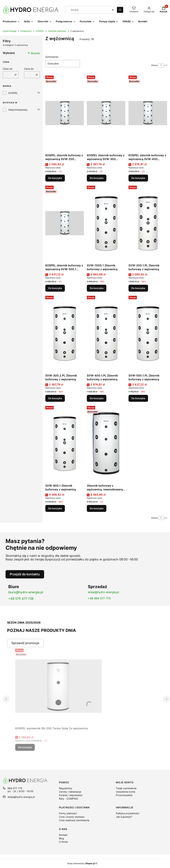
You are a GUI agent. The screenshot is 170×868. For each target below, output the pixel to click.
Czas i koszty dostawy (72, 817)
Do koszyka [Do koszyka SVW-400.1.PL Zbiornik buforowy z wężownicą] (97, 398)
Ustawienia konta (126, 792)
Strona (154, 65)
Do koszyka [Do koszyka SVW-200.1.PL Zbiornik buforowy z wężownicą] (138, 288)
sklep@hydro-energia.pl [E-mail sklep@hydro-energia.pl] (21, 797)
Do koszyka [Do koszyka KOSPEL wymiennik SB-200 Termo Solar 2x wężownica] (25, 747)
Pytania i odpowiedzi (71, 795)
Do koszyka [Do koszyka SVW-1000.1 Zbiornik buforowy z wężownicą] (97, 288)
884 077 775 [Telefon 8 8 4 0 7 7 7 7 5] (15, 788)
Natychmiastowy (18, 110)
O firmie (63, 842)
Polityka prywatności (128, 813)
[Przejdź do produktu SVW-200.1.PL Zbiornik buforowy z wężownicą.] (148, 223)
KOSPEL (40, 31)
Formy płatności (68, 813)
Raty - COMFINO (69, 799)
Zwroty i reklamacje (70, 792)
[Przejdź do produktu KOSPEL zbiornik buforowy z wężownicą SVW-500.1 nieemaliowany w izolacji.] (65, 223)
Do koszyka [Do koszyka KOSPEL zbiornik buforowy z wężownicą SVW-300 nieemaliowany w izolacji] (97, 178)
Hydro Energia (10, 31)
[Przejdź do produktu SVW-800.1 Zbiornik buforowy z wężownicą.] (65, 443)
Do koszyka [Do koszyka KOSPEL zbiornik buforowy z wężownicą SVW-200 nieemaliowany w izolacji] (55, 178)
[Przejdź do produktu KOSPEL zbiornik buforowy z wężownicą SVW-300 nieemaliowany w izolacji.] (106, 113)
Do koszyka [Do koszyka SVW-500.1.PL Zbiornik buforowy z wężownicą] (138, 398)
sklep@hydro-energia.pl (103, 592)
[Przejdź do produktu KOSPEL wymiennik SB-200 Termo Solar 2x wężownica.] (58, 686)
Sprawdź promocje (25, 643)
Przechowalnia (124, 795)
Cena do (29, 69)
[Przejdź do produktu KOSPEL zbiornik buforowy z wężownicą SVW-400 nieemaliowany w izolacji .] (148, 113)
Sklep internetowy (81, 863)
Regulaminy (66, 788)
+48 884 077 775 (99, 598)
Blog (61, 838)
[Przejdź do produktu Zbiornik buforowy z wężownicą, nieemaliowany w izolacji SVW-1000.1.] (106, 443)
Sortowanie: (52, 57)
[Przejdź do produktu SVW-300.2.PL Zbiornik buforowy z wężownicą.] (65, 333)
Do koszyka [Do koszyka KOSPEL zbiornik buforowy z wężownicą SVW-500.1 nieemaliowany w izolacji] (55, 288)
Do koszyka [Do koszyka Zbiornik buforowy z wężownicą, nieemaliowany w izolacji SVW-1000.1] (97, 508)
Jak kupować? (124, 817)
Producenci (26, 31)
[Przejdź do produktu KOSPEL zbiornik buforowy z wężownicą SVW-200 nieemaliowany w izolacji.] (65, 113)
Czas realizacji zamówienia (74, 820)
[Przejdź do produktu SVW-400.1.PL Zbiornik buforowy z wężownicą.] (106, 333)
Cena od (8, 69)
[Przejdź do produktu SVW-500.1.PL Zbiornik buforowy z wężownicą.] (148, 333)
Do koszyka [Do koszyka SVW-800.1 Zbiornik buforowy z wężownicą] (55, 508)
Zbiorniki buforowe (57, 31)
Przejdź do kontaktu (25, 574)
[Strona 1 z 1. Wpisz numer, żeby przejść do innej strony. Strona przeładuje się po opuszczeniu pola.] (161, 65)
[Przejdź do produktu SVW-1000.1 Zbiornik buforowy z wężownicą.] (106, 223)
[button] (120, 10)
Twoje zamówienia (126, 788)
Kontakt (63, 835)
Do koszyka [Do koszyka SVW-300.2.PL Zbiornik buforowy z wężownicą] (55, 398)
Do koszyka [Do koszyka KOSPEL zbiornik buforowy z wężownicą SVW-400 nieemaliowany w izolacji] (138, 178)
